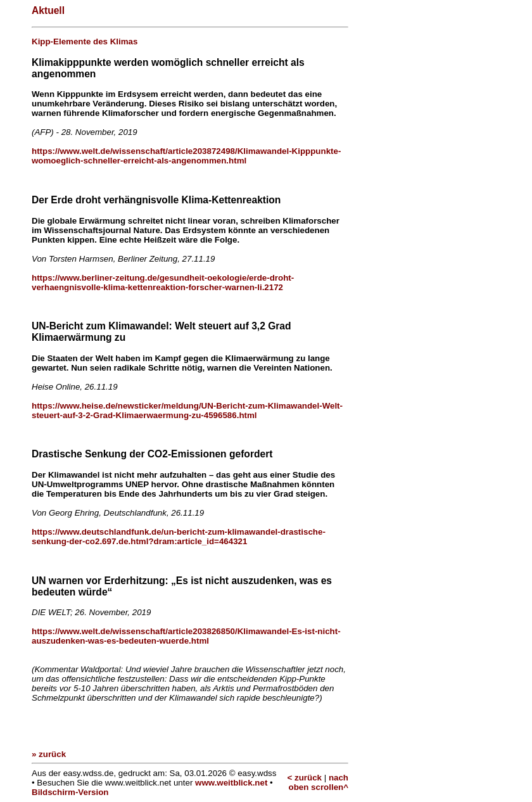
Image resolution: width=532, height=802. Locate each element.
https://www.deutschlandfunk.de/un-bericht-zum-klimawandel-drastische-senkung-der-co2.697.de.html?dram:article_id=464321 (179, 537)
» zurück (49, 754)
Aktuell (48, 10)
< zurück (305, 778)
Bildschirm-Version (70, 792)
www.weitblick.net (231, 783)
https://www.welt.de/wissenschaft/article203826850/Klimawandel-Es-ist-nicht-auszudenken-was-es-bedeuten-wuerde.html (186, 636)
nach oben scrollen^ (319, 782)
